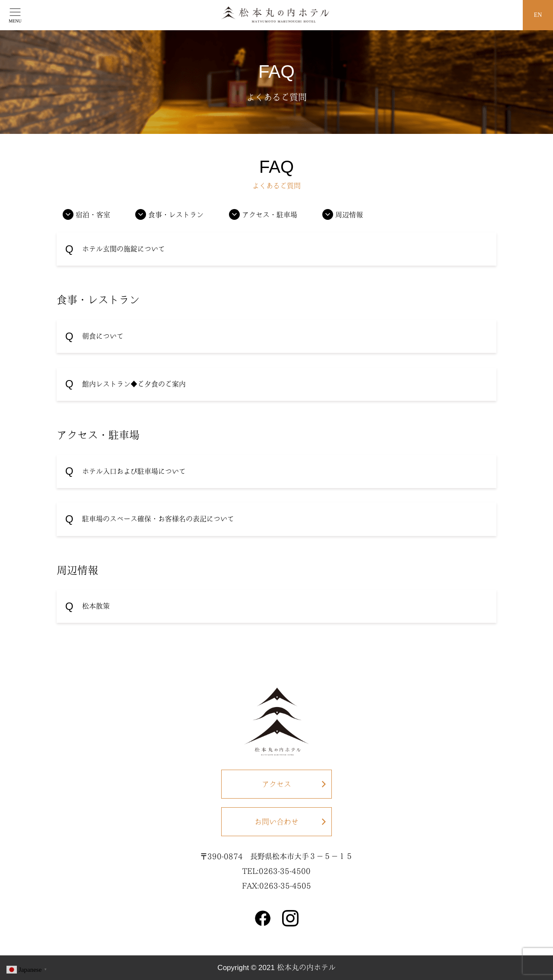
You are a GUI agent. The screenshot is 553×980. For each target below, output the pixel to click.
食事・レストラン (176, 215)
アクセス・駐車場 (270, 215)
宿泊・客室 (93, 215)
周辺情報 (349, 215)
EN (538, 15)
